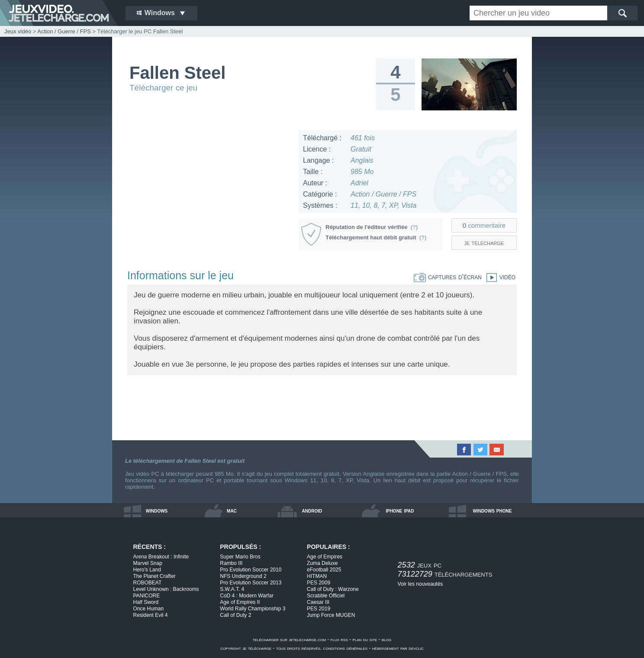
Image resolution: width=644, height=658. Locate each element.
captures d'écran (448, 277)
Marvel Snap (148, 563)
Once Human (149, 609)
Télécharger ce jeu (163, 88)
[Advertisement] (209, 190)
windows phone (492, 510)
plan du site (365, 639)
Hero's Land (147, 570)
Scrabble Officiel (326, 596)
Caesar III (318, 602)
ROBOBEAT (148, 583)
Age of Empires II (240, 602)
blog (386, 639)
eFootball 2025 (324, 570)
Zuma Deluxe (322, 563)
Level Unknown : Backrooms (166, 589)
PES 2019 (319, 609)
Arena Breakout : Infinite (161, 557)
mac (232, 510)
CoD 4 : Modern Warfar (247, 596)
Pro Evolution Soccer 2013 (251, 583)
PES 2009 (319, 583)
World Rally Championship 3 (253, 609)
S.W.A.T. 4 (232, 589)
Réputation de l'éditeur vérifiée (372, 227)
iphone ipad (400, 510)
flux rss (339, 639)
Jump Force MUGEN (331, 615)
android (312, 510)
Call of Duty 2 (235, 615)
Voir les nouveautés (420, 584)
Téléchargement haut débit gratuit (376, 237)
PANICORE (147, 596)
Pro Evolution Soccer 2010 (251, 570)
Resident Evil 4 (151, 615)
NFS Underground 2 (243, 576)
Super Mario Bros (240, 557)
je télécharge (484, 243)
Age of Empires (325, 557)
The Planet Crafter (155, 576)
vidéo (499, 277)
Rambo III (231, 563)
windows (157, 510)
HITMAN (317, 576)
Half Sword (146, 602)
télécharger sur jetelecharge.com (289, 639)
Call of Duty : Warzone (333, 589)
